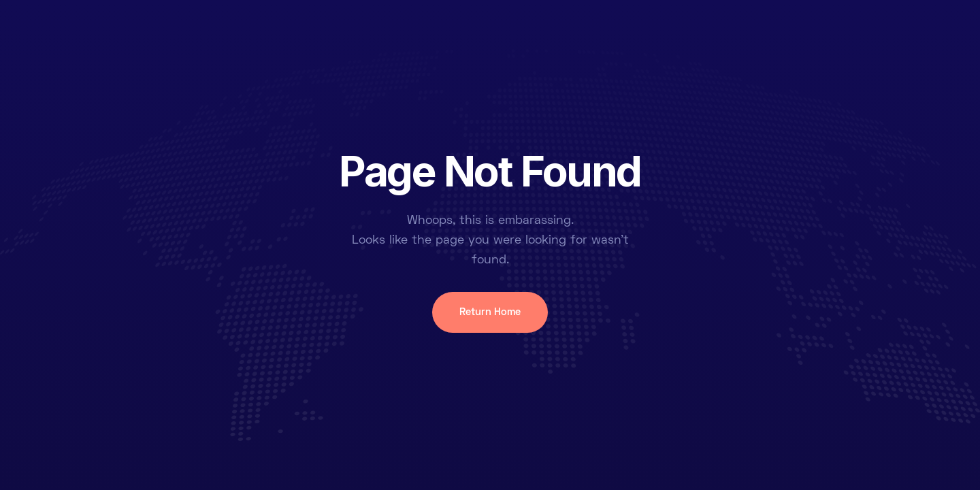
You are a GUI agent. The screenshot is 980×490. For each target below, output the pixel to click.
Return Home (490, 312)
